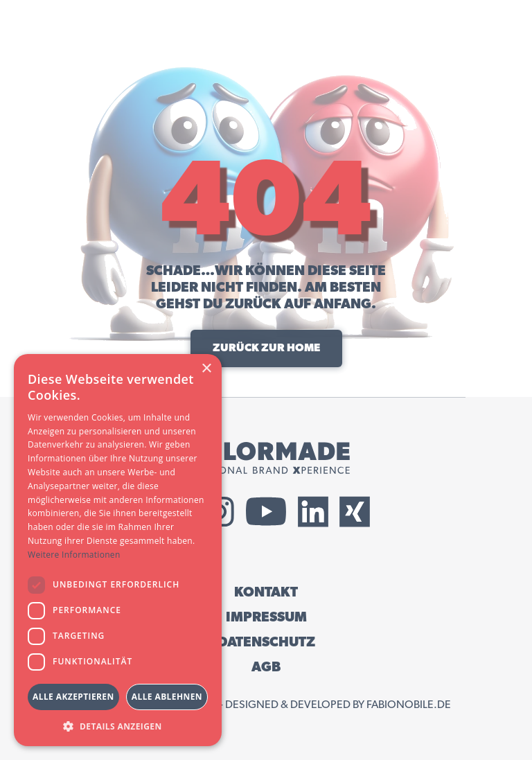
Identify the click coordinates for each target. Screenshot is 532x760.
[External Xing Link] (355, 512)
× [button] (206, 369)
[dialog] (118, 550)
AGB (266, 667)
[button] (118, 726)
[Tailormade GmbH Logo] (266, 458)
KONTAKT (266, 592)
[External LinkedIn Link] (313, 512)
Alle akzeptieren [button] (73, 697)
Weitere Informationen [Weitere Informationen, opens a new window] (74, 555)
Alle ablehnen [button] (167, 697)
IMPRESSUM (266, 617)
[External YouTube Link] (266, 512)
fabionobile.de (409, 705)
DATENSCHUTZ (266, 642)
